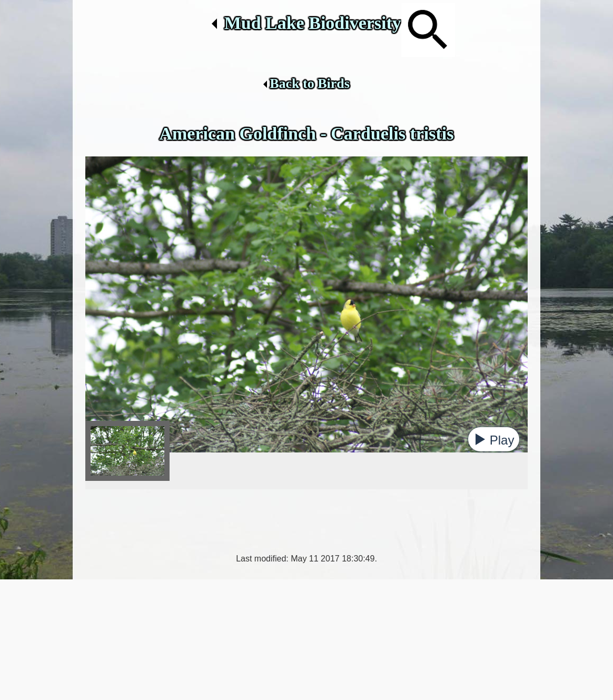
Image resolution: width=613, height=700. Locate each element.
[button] (494, 440)
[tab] (127, 451)
